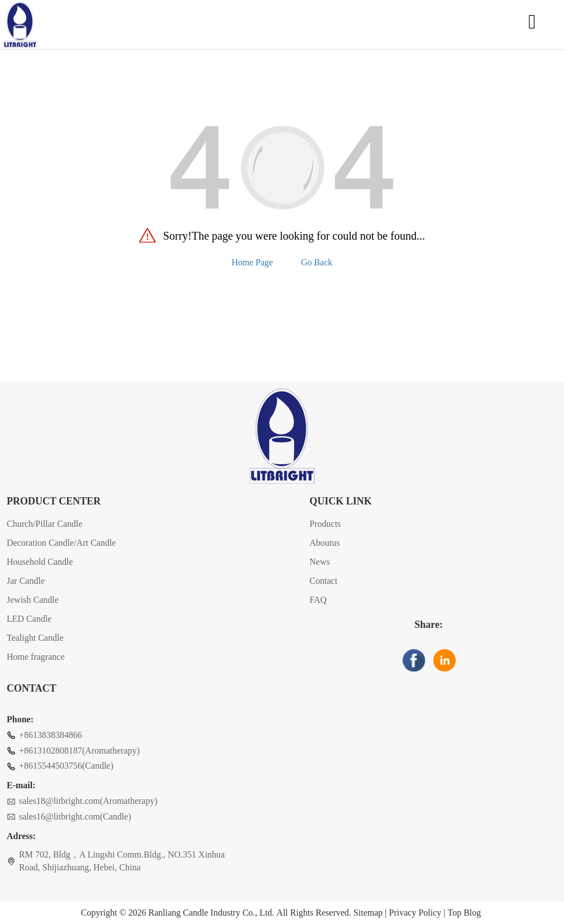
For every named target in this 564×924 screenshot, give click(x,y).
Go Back (317, 262)
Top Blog (464, 913)
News (319, 562)
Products (325, 524)
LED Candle (29, 619)
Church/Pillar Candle (45, 524)
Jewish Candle (33, 600)
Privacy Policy (415, 913)
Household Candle (40, 562)
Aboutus (324, 543)
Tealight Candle (35, 638)
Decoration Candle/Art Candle (61, 543)
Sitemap (368, 913)
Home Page (252, 262)
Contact (323, 581)
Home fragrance (36, 657)
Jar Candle (26, 581)
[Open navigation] (532, 25)
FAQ (318, 600)
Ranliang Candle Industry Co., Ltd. (211, 913)
